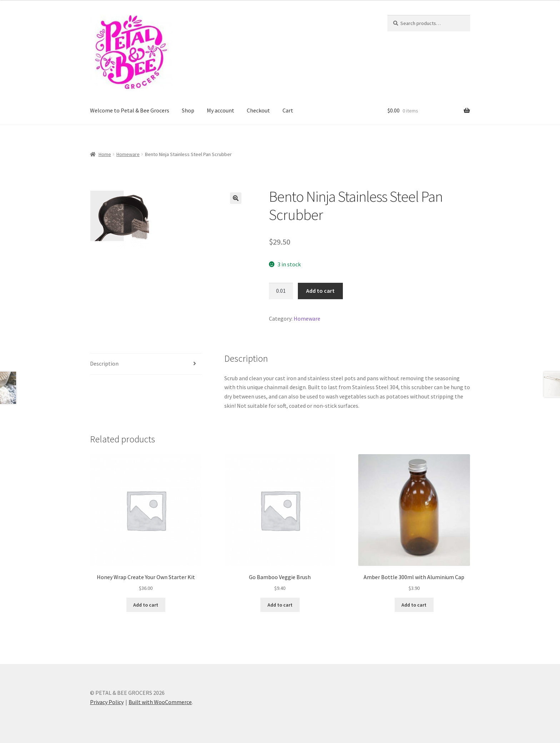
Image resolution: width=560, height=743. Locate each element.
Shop (188, 110)
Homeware (128, 154)
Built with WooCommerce (160, 702)
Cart (288, 110)
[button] (236, 198)
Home (105, 154)
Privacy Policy (107, 702)
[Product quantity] (281, 291)
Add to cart (320, 291)
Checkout (258, 110)
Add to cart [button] (146, 605)
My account (221, 110)
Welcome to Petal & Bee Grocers (130, 110)
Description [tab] (104, 363)
